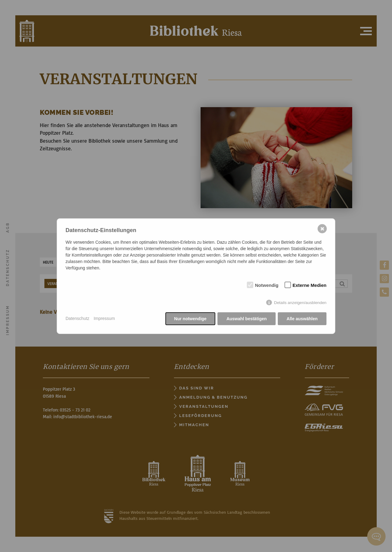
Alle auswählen (302, 319)
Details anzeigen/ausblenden (300, 303)
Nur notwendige (190, 319)
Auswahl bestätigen (246, 319)
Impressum (104, 318)
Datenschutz (77, 318)
